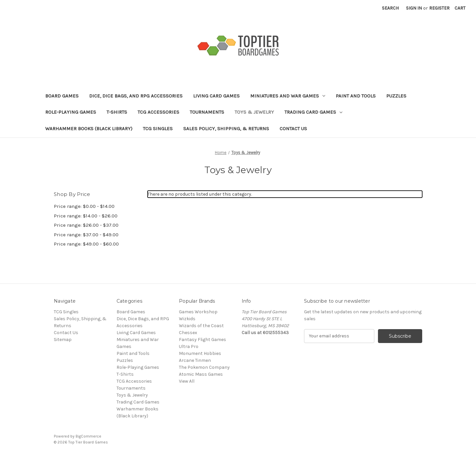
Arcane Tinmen (195, 360)
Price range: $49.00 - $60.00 (86, 244)
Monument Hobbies (200, 353)
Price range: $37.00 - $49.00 (86, 235)
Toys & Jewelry (254, 112)
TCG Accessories (158, 112)
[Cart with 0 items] (460, 8)
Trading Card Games (313, 112)
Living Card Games (216, 96)
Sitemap (63, 340)
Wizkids (187, 319)
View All (187, 381)
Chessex (188, 333)
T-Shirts (117, 112)
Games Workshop (198, 312)
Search (390, 8)
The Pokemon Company (204, 367)
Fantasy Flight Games (203, 340)
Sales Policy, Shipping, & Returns (226, 129)
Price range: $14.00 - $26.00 (86, 216)
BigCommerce (88, 436)
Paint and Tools (356, 96)
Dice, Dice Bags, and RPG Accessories (136, 96)
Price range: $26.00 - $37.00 (86, 225)
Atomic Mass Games (201, 374)
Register (439, 8)
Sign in (414, 8)
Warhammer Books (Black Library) (89, 129)
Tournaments (207, 112)
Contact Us (293, 129)
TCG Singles (158, 129)
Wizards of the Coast (201, 326)
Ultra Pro (189, 346)
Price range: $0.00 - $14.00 (84, 206)
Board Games (62, 96)
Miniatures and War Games (288, 96)
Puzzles (396, 96)
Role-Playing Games (71, 112)
